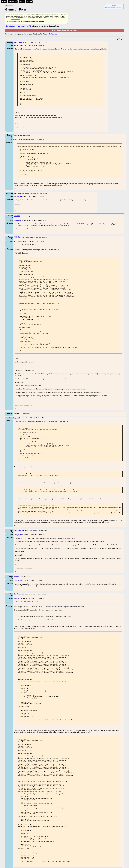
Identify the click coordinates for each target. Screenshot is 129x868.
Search (22, 2)
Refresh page (54, 34)
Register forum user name (111, 8)
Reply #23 (17, 644)
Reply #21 (18, 580)
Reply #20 (17, 453)
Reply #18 (17, 237)
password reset (15, 19)
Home (4, 2)
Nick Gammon (38, 261)
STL (30, 26)
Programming (21, 26)
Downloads (13, 2)
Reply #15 (18, 46)
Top (16, 140)
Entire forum (10, 26)
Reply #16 (17, 150)
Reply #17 (18, 213)
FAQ (122, 8)
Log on (114, 5)
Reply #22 (17, 626)
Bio (37, 43)
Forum (29, 2)
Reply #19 (17, 258)
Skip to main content (9, 5)
